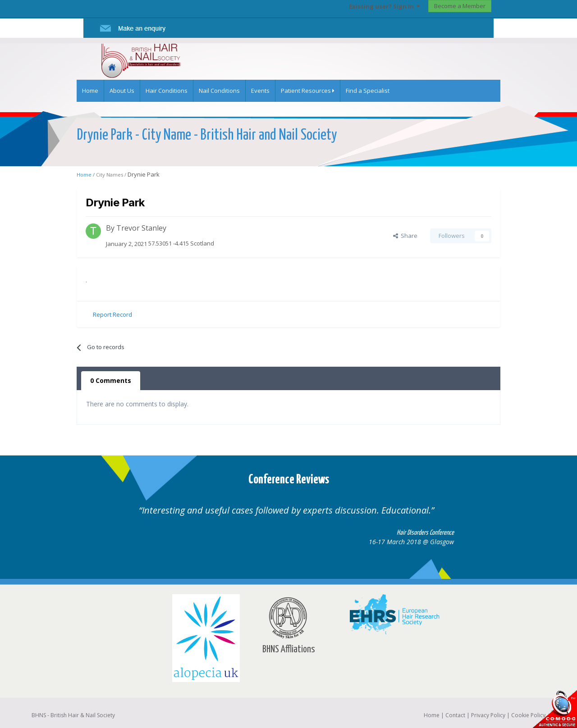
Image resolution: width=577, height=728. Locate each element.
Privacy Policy (488, 715)
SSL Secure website (554, 709)
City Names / (112, 175)
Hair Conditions (167, 91)
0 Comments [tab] (111, 380)
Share (405, 236)
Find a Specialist (368, 91)
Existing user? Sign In (385, 6)
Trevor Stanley (141, 228)
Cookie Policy (528, 715)
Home (90, 91)
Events (260, 91)
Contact (455, 715)
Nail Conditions (219, 91)
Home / (86, 175)
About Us (122, 91)
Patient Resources (308, 91)
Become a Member (460, 6)
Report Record (112, 314)
